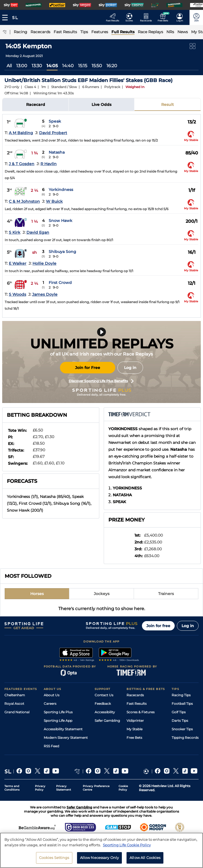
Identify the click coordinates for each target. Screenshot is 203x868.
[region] (101, 850)
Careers (50, 704)
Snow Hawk (61, 221)
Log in (130, 368)
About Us (52, 695)
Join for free (158, 626)
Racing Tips (181, 695)
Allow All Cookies (145, 858)
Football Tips (182, 704)
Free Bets (134, 738)
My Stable (135, 729)
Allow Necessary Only (100, 858)
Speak (55, 121)
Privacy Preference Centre (96, 788)
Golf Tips (179, 712)
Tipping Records (185, 738)
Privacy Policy (40, 788)
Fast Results (137, 704)
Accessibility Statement (63, 729)
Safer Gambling (107, 721)
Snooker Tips (182, 729)
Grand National (17, 712)
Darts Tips (180, 721)
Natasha (57, 152)
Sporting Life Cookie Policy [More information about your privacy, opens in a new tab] (127, 845)
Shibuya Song (62, 252)
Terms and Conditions (12, 788)
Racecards (135, 695)
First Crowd (60, 283)
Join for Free (88, 368)
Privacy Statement (64, 788)
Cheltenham (15, 695)
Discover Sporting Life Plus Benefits (101, 381)
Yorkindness (61, 190)
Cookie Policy (123, 788)
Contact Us (104, 695)
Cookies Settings (54, 858)
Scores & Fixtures (141, 712)
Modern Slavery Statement (66, 738)
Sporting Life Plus (58, 712)
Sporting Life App (58, 721)
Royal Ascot (14, 704)
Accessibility (105, 712)
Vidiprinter (135, 721)
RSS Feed (51, 746)
